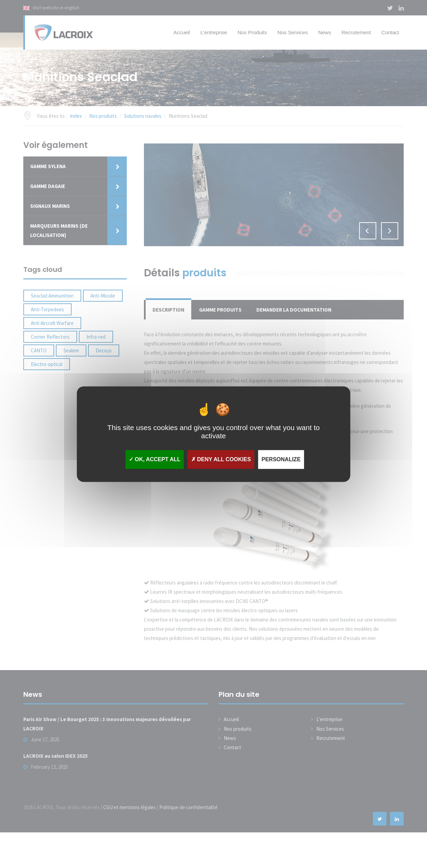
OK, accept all (155, 459)
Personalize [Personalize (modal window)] (281, 459)
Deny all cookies (221, 459)
